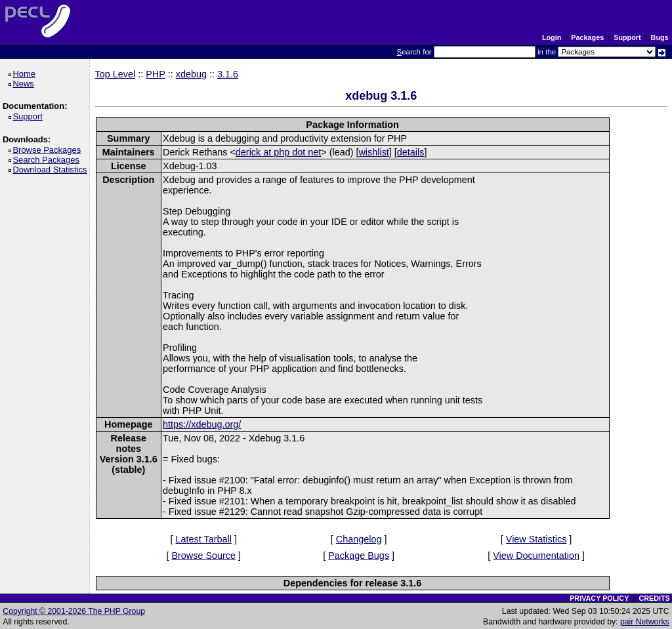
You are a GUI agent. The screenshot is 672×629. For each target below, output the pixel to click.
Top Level (115, 74)
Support (627, 37)
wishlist (373, 152)
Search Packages (48, 160)
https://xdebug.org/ (202, 424)
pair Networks (645, 622)
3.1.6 (228, 74)
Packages (587, 37)
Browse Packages (49, 150)
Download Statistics (52, 170)
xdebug (191, 74)
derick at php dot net (278, 152)
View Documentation (536, 556)
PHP (156, 74)
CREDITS (654, 598)
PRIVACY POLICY (599, 598)
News (25, 84)
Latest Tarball (204, 539)
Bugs (660, 37)
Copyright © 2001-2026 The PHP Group (74, 611)
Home (26, 74)
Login (552, 37)
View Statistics (536, 539)
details (411, 152)
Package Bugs (359, 556)
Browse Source (203, 556)
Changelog (359, 539)
